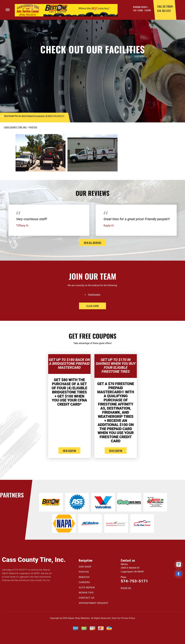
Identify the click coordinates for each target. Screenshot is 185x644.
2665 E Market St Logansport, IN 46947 (37, 116)
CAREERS (84, 582)
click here (92, 306)
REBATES (84, 577)
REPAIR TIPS (86, 593)
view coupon (69, 451)
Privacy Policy (128, 618)
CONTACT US (87, 598)
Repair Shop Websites (79, 618)
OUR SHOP (85, 567)
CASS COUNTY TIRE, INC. (15, 127)
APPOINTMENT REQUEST (94, 603)
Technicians (94, 295)
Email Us (126, 588)
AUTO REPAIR (87, 587)
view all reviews (92, 243)
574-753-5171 (164, 11)
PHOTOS (33, 127)
